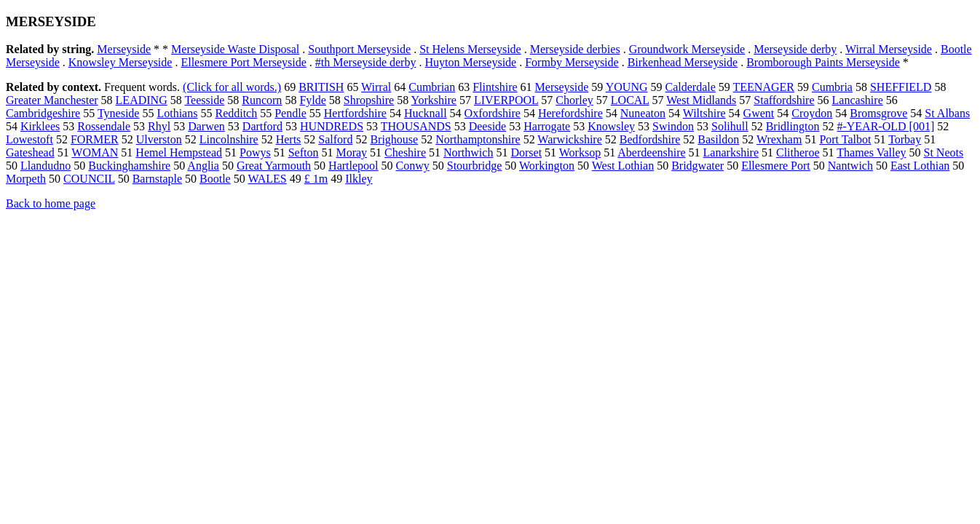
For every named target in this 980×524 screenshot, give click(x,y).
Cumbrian (432, 87)
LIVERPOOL (506, 100)
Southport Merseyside (359, 49)
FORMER (95, 139)
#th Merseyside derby (366, 62)
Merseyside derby (795, 49)
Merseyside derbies (575, 49)
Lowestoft (29, 139)
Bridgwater (698, 166)
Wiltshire (704, 113)
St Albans (947, 113)
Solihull (730, 126)
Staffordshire (784, 100)
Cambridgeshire (43, 113)
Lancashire (858, 100)
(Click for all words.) (232, 87)
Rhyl (159, 126)
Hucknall (426, 113)
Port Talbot (845, 139)
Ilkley (359, 179)
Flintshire (495, 87)
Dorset (526, 152)
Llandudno (46, 166)
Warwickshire (569, 139)
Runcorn (262, 100)
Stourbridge (475, 166)
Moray (351, 152)
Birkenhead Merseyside (683, 62)
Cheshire (405, 152)
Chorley (574, 100)
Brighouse (394, 139)
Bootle (215, 179)
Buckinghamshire (129, 166)
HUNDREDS (332, 126)
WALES (267, 179)
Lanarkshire (731, 152)
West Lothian (623, 166)
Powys (255, 152)
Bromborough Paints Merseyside (823, 62)
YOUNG (627, 87)
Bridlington (793, 126)
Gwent (759, 113)
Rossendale (104, 126)
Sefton (304, 152)
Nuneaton (643, 113)
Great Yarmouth (274, 166)
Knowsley (611, 126)
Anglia (203, 166)
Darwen (206, 126)
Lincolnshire (229, 139)
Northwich (468, 152)
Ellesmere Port (776, 166)
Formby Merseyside (572, 62)
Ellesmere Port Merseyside (243, 62)
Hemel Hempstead (179, 152)
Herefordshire (570, 113)
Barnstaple (157, 179)
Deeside (488, 126)
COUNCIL (89, 179)
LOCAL (630, 100)
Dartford (262, 126)
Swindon (673, 126)
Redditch (236, 113)
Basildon (718, 139)
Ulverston (159, 139)
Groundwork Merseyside (687, 49)
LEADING (142, 100)
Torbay (905, 139)
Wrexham (779, 139)
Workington (547, 166)
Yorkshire (434, 100)
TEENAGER (764, 87)
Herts (289, 139)
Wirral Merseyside (889, 49)
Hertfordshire (355, 113)
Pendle (291, 113)
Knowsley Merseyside (120, 62)
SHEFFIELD (901, 87)
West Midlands (701, 100)
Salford (335, 139)
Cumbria (832, 87)
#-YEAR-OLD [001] (885, 126)
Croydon (812, 113)
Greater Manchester (52, 100)
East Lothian (920, 166)
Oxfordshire (493, 113)
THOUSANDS (416, 126)
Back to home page (51, 203)
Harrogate (547, 126)
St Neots (944, 152)
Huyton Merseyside (470, 62)
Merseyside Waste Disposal (235, 49)
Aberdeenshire (651, 152)
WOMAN (95, 152)
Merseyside (124, 49)
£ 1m (316, 179)
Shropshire (369, 100)
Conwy (413, 166)
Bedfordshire (650, 139)
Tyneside (119, 113)
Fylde (312, 100)
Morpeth (26, 179)
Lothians (177, 113)
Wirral (376, 87)
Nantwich (850, 166)
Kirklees (40, 126)
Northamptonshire (478, 139)
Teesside (204, 100)
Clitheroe (798, 152)
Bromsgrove (878, 113)
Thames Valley (871, 152)
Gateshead (30, 152)
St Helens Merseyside (470, 49)
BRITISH (321, 87)
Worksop (580, 152)
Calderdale (691, 87)
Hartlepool (353, 166)
